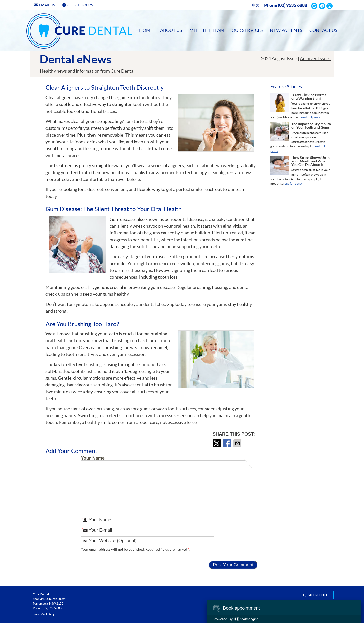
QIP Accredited (316, 595)
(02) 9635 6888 (292, 5)
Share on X (217, 443)
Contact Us (323, 30)
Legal (278, 614)
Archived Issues (315, 59)
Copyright (264, 614)
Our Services (247, 30)
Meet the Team (207, 30)
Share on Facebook (227, 443)
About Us (171, 30)
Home (33, 18)
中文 (256, 5)
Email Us (44, 5)
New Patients (286, 30)
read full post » (311, 117)
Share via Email (238, 443)
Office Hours (78, 5)
